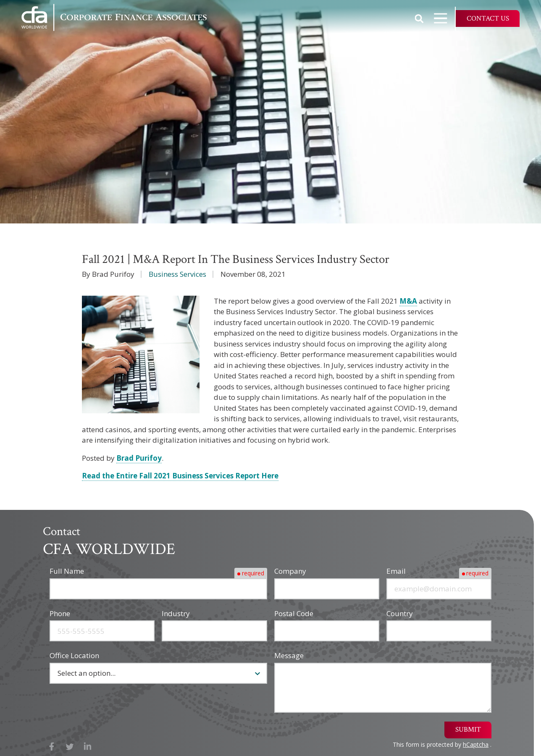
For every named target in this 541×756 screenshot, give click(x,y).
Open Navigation (444, 18)
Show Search (419, 18)
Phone (60, 613)
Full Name (67, 571)
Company (290, 571)
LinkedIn (88, 747)
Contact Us (488, 18)
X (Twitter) (70, 747)
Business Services (177, 274)
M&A (408, 301)
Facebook (52, 747)
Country (400, 613)
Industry (176, 613)
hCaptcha (476, 744)
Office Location (74, 655)
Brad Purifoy (139, 458)
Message (289, 655)
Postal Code (294, 613)
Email (396, 571)
